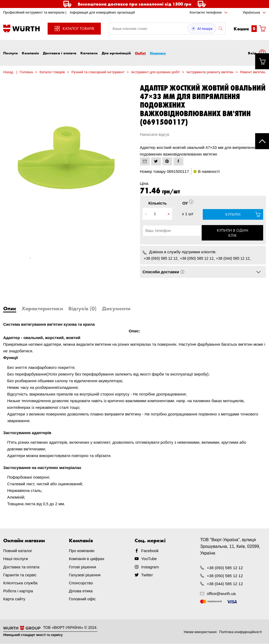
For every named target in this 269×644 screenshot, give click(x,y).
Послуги (11, 53)
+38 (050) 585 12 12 (197, 259)
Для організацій (116, 53)
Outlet (140, 53)
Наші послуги (16, 559)
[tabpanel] (30, 248)
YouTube (149, 559)
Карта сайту (14, 599)
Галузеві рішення (85, 575)
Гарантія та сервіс (20, 575)
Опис (10, 309)
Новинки (158, 53)
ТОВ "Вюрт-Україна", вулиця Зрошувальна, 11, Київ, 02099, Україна (230, 547)
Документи (116, 309)
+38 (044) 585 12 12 (233, 259)
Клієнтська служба (20, 583)
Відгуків (82, 309)
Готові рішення (82, 567)
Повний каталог (18, 551)
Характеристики (42, 309)
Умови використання (200, 632)
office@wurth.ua (221, 594)
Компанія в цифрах (87, 559)
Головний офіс (82, 599)
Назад (8, 72)
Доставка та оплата (21, 567)
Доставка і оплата (60, 53)
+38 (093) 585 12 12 (161, 259)
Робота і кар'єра (18, 591)
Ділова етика (81, 591)
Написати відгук (155, 134)
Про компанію (82, 551)
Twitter (147, 575)
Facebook (150, 551)
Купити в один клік (233, 233)
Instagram (150, 567)
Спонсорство (81, 583)
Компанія (30, 53)
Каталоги (89, 53)
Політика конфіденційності (241, 632)
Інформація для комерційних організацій (102, 12)
